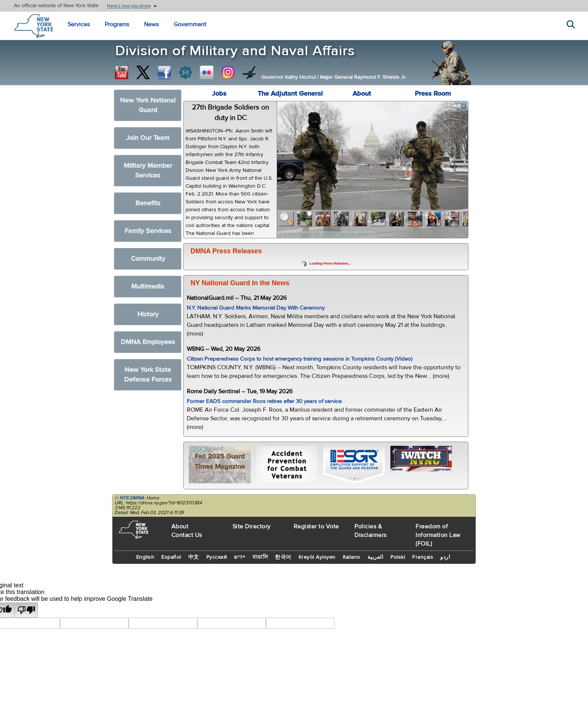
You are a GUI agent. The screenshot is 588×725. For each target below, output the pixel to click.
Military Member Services (148, 171)
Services (79, 24)
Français (423, 557)
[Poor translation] (26, 610)
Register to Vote (316, 526)
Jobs (219, 94)
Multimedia (148, 287)
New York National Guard (148, 105)
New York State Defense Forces (148, 375)
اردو (445, 557)
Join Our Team (148, 138)
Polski (398, 557)
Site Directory (252, 526)
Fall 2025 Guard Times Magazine (220, 462)
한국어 (283, 557)
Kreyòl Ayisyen (317, 557)
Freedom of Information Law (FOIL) (438, 535)
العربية (376, 557)
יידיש (240, 557)
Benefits (148, 203)
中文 (194, 557)
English (145, 557)
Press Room (433, 94)
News (151, 24)
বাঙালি (260, 557)
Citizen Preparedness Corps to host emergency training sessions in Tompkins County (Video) (300, 359)
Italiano (352, 557)
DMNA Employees (148, 342)
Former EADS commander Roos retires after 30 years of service (264, 401)
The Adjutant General (290, 94)
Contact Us (187, 535)
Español (171, 557)
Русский (217, 557)
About (362, 94)
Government (190, 24)
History (148, 314)
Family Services (148, 231)
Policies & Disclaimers (370, 531)
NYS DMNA (132, 498)
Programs (117, 24)
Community (148, 259)
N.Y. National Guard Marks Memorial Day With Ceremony (256, 308)
